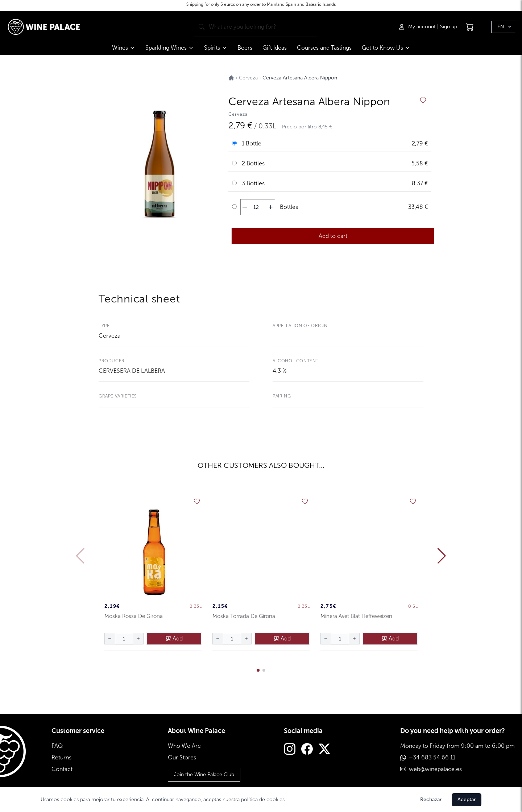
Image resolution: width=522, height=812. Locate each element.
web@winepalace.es (435, 769)
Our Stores (182, 757)
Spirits (216, 48)
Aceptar (467, 799)
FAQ (57, 746)
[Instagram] (290, 750)
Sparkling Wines (170, 48)
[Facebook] (307, 750)
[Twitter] (324, 750)
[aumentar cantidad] (271, 207)
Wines (124, 48)
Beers (245, 48)
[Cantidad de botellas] (256, 207)
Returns (61, 757)
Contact (62, 769)
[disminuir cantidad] (245, 207)
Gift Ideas (275, 48)
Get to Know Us (386, 48)
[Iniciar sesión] (418, 27)
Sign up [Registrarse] (449, 27)
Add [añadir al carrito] (174, 638)
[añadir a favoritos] (423, 100)
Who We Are (184, 746)
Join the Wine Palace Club (204, 774)
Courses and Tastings (324, 48)
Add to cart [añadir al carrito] (333, 236)
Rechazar (431, 799)
